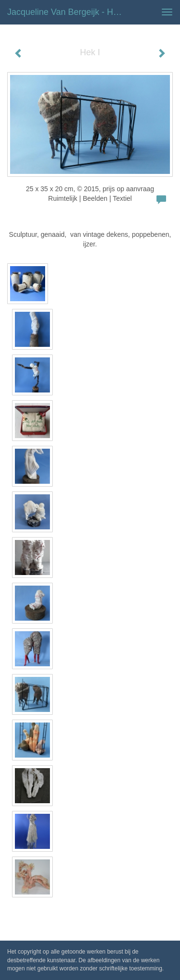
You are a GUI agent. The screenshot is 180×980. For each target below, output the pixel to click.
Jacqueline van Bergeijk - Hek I (67, 12)
